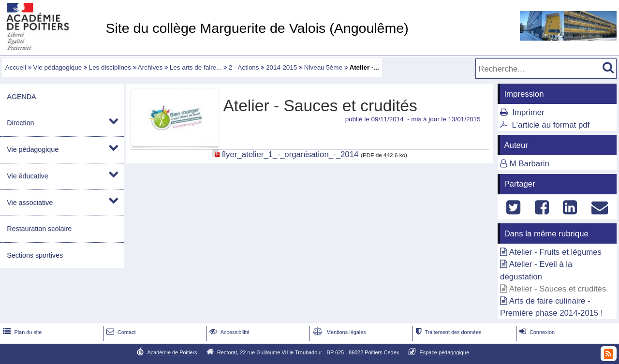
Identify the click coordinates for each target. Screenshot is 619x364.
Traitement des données (448, 332)
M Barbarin (530, 164)
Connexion (536, 332)
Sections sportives (35, 255)
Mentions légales (339, 332)
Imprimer (528, 112)
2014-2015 (281, 67)
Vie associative (30, 203)
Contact (120, 332)
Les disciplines (110, 67)
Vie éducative (27, 176)
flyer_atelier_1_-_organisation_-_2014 (290, 154)
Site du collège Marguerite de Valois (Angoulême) (257, 28)
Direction (20, 123)
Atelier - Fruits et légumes (555, 252)
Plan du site (21, 332)
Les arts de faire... (196, 67)
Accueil (16, 67)
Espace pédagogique (445, 352)
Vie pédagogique (58, 67)
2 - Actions (244, 67)
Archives (150, 67)
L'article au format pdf (551, 125)
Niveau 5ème (323, 67)
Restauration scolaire (39, 229)
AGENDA (21, 97)
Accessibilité (228, 332)
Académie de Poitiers (172, 352)
